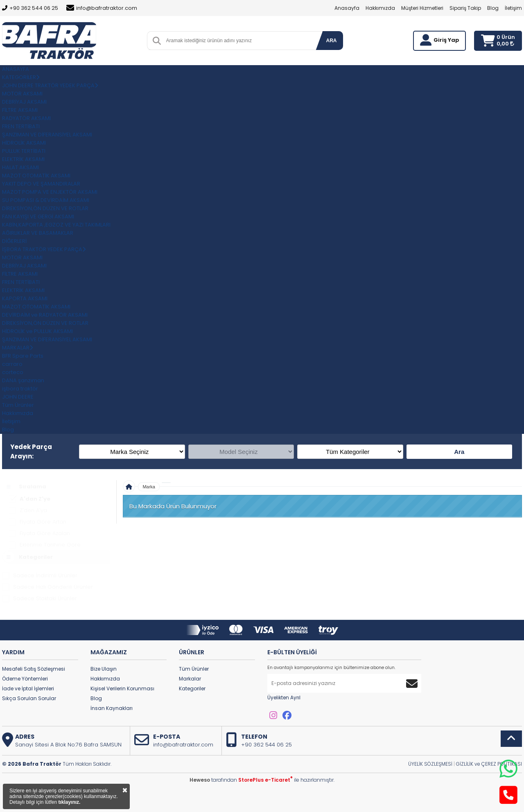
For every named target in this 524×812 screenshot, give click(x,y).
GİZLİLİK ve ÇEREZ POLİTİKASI (489, 764)
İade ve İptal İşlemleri (28, 688)
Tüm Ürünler (194, 669)
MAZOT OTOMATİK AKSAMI (36, 176)
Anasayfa (347, 8)
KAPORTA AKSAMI (25, 298)
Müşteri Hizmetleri (422, 8)
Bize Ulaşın (104, 669)
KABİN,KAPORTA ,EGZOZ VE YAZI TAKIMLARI (56, 225)
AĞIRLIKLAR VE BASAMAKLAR (38, 233)
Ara (459, 452)
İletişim (513, 8)
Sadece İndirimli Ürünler (45, 575)
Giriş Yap (446, 40)
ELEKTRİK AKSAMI (23, 159)
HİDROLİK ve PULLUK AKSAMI (37, 331)
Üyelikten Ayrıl (284, 697)
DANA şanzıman (23, 380)
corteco (13, 372)
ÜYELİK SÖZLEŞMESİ (430, 764)
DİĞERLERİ (14, 241)
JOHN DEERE (18, 397)
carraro (12, 364)
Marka (149, 487)
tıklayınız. (69, 802)
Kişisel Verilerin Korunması (122, 688)
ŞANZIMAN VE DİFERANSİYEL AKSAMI (47, 135)
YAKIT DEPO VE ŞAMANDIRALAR (41, 184)
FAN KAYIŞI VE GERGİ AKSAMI (38, 217)
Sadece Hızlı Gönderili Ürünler (53, 587)
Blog (493, 8)
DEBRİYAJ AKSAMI (24, 102)
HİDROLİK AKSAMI (24, 143)
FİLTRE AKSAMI (20, 110)
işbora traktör (20, 389)
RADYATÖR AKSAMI (26, 118)
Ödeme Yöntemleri (25, 679)
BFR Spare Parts (23, 356)
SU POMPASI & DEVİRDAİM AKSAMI (46, 200)
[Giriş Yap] (426, 40)
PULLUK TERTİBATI (24, 151)
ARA (332, 41)
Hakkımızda (380, 8)
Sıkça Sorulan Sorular (29, 698)
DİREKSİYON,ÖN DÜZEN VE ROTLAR (45, 208)
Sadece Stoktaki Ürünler (45, 598)
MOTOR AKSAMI (22, 94)
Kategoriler (192, 688)
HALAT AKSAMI (20, 167)
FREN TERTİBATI (21, 126)
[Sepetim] (488, 41)
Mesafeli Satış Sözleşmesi (34, 669)
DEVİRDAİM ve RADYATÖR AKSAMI (45, 315)
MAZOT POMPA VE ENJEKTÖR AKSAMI (50, 192)
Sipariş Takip (465, 8)
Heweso (200, 780)
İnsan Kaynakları (112, 708)
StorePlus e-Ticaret (265, 780)
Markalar (190, 679)
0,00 (505, 44)
